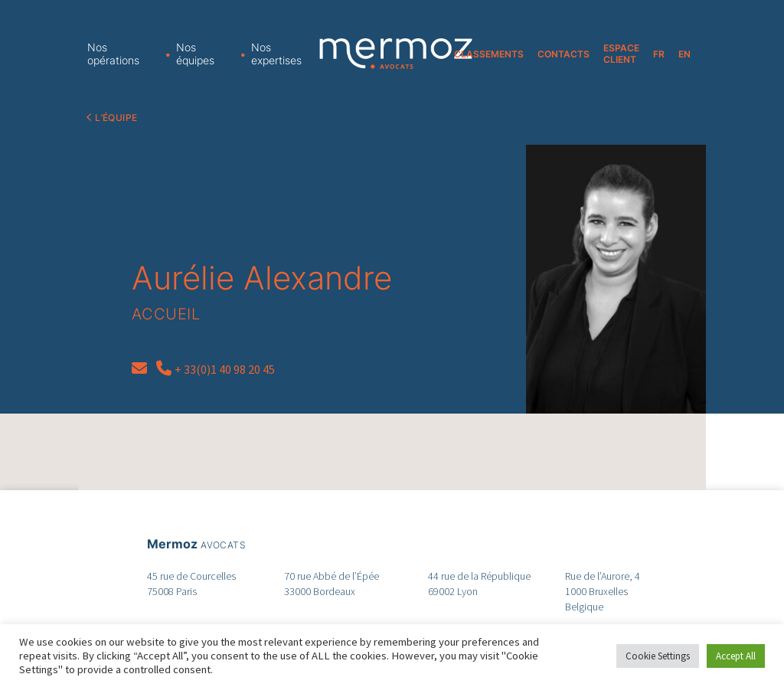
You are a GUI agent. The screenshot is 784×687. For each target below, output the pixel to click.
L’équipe (116, 118)
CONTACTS (563, 54)
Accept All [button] (736, 656)
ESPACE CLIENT (621, 54)
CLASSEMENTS (489, 54)
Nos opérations (113, 54)
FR (659, 54)
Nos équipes (195, 54)
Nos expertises (276, 54)
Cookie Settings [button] (658, 656)
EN (684, 54)
